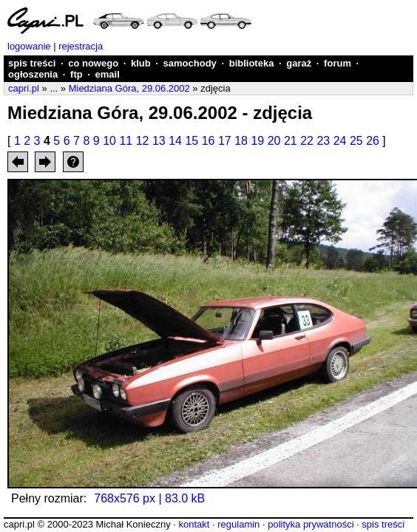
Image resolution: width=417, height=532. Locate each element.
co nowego (93, 63)
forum (338, 63)
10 (109, 141)
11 (126, 141)
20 (274, 141)
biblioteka (252, 63)
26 (373, 141)
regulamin (238, 524)
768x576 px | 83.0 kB (149, 498)
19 (257, 141)
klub (141, 63)
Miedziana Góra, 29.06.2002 (129, 88)
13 (159, 141)
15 (191, 141)
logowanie (29, 46)
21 (291, 141)
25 (356, 141)
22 (307, 141)
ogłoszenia (33, 74)
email (108, 74)
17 (225, 141)
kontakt (194, 524)
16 (208, 141)
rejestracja (81, 46)
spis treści (32, 63)
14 (175, 141)
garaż (299, 63)
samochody (190, 63)
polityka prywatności (311, 524)
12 (143, 141)
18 (241, 141)
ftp (77, 74)
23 (323, 141)
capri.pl (24, 88)
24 (340, 141)
